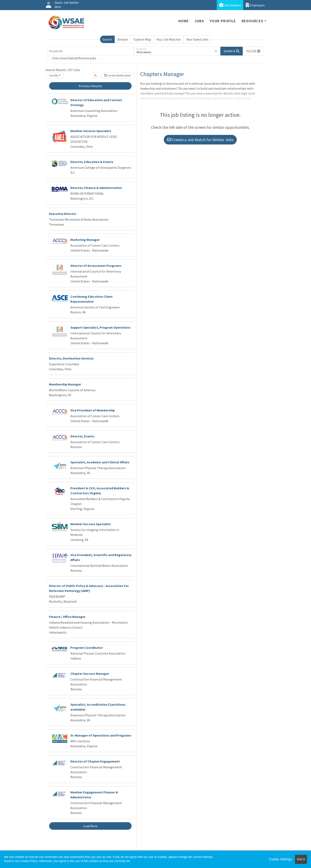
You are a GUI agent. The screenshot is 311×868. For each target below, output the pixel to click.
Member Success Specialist (91, 524)
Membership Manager (65, 384)
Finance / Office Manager (67, 617)
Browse (123, 39)
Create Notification (118, 75)
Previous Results (90, 86)
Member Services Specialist (91, 131)
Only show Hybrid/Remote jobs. (75, 58)
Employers (255, 5)
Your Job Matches (169, 39)
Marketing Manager (85, 240)
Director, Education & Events (92, 162)
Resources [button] (252, 21)
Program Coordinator (87, 648)
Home (183, 21)
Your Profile (223, 21)
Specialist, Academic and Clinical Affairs (100, 462)
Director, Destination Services (71, 358)
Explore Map (142, 39)
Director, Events (82, 436)
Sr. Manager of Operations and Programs (101, 735)
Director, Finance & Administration (96, 188)
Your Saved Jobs (197, 39)
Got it (301, 859)
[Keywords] (91, 51)
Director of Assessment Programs (96, 266)
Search (107, 39)
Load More (90, 826)
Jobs (199, 21)
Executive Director (63, 214)
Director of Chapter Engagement (95, 761)
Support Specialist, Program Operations (100, 327)
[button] (253, 51)
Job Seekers (230, 5)
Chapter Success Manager (90, 674)
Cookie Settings (280, 859)
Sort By (54, 75)
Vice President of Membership (93, 410)
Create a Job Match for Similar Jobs (200, 140)
